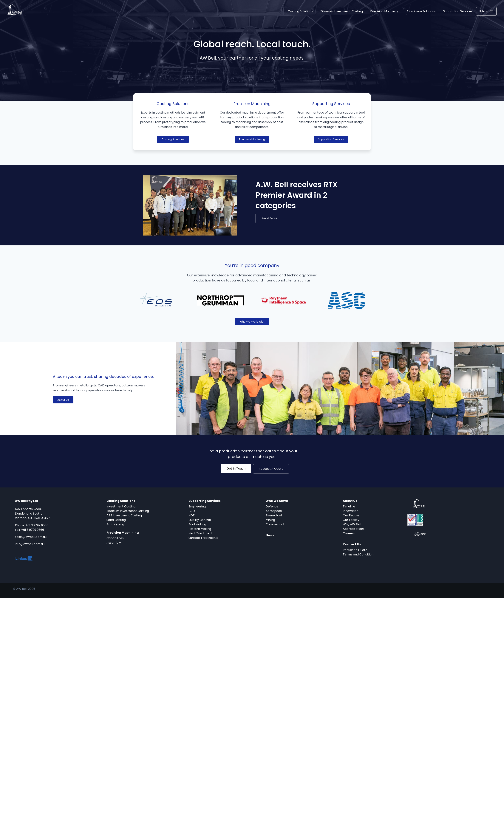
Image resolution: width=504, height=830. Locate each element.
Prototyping (115, 524)
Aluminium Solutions (421, 11)
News (270, 535)
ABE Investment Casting (124, 515)
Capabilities (115, 538)
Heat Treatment (201, 533)
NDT (192, 515)
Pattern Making (200, 529)
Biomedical (274, 515)
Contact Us (352, 544)
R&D (192, 511)
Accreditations (354, 529)
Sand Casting (116, 520)
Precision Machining (385, 11)
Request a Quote (355, 550)
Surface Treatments (203, 538)
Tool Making (197, 524)
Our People (351, 515)
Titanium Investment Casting (342, 11)
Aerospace (274, 511)
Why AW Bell (352, 524)
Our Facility (351, 520)
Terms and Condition (358, 554)
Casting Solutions (300, 11)
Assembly (114, 543)
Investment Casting (121, 506)
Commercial (275, 524)
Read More (269, 218)
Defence (272, 506)
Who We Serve (277, 501)
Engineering (197, 506)
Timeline (349, 506)
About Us (350, 501)
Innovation (351, 511)
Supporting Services (458, 11)
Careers (349, 533)
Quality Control (200, 520)
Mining (270, 520)
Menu (486, 11)
